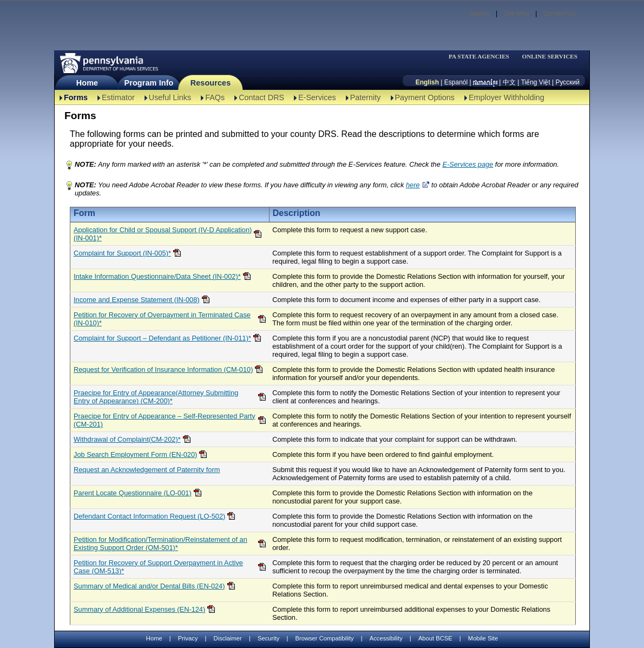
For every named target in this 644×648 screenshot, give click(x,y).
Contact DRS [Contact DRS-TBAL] (261, 97)
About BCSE (435, 638)
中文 (509, 82)
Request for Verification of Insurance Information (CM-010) (163, 369)
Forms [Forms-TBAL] (76, 97)
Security (268, 638)
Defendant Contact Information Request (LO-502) (149, 516)
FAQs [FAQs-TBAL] (215, 97)
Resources (211, 83)
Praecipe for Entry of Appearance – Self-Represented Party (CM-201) (165, 420)
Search (479, 14)
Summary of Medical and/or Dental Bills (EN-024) (149, 586)
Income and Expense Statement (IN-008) (137, 300)
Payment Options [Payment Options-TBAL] (425, 97)
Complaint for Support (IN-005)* (122, 253)
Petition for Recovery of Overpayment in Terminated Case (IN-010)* (162, 319)
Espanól (456, 82)
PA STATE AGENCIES (479, 57)
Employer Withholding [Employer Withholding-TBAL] (507, 97)
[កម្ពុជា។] (485, 82)
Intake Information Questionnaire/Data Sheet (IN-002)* (157, 276)
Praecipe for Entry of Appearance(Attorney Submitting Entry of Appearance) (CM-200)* (156, 397)
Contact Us (559, 14)
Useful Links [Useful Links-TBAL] (170, 97)
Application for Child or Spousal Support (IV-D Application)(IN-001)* (163, 234)
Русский (567, 82)
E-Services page (468, 164)
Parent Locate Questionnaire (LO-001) (133, 493)
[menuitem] (482, 57)
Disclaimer (228, 638)
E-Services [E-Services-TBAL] (317, 97)
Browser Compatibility (325, 638)
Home (87, 83)
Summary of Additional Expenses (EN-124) (139, 609)
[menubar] (482, 57)
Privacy (188, 639)
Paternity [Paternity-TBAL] (366, 97)
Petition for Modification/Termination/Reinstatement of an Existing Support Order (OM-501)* (160, 544)
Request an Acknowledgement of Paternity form (147, 470)
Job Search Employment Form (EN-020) (135, 454)
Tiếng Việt (536, 82)
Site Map (516, 14)
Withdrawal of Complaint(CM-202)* (127, 439)
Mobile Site (483, 638)
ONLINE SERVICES (550, 57)
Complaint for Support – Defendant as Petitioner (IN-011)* (162, 338)
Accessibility (386, 638)
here (413, 185)
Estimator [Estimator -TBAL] (118, 97)
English (427, 82)
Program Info (149, 83)
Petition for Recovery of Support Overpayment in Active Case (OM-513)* (158, 567)
